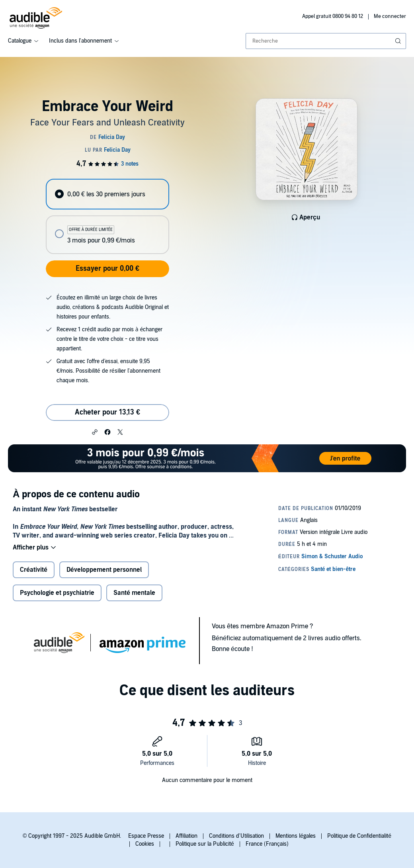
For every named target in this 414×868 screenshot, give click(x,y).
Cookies (145, 844)
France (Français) (267, 844)
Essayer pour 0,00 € (107, 269)
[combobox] (326, 41)
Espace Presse (146, 836)
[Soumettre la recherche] (399, 41)
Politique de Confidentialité (359, 836)
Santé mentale (134, 593)
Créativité (34, 570)
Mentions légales (296, 836)
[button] (95, 432)
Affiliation (186, 836)
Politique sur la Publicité (205, 844)
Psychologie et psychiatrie (57, 593)
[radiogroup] (107, 216)
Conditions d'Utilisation (236, 836)
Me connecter (390, 16)
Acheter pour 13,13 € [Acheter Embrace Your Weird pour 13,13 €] (107, 412)
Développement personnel (104, 570)
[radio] (107, 194)
